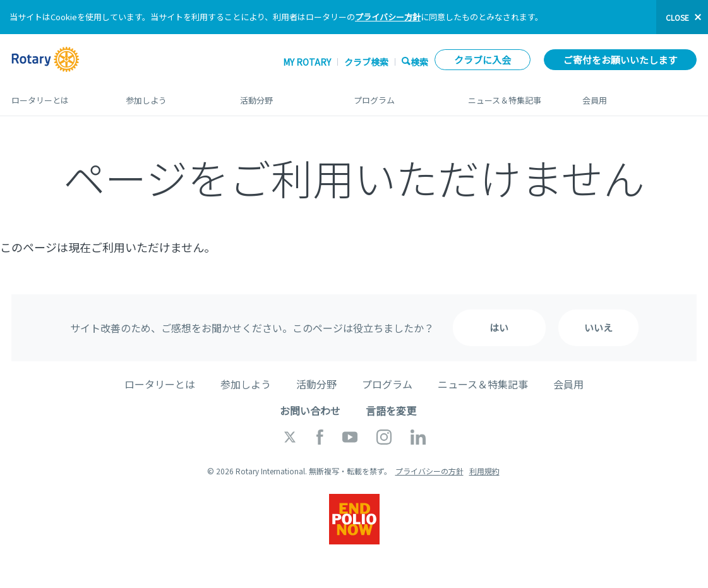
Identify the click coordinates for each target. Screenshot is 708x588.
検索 (419, 62)
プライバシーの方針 (429, 471)
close (677, 17)
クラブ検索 (366, 62)
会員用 (639, 95)
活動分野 (285, 95)
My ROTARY (307, 62)
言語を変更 (391, 411)
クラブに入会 (483, 60)
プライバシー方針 (388, 17)
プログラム (398, 95)
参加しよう (170, 95)
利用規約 (484, 471)
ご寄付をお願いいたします (620, 60)
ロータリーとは (56, 95)
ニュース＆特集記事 (513, 95)
